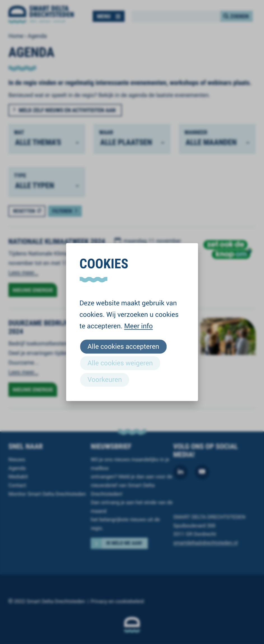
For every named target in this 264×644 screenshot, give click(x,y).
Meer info (138, 326)
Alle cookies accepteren (123, 346)
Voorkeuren (105, 379)
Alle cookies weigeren (120, 363)
